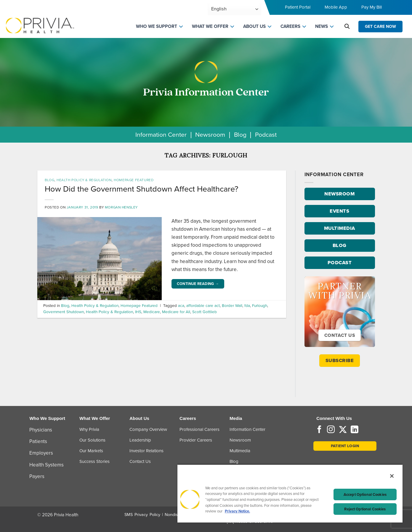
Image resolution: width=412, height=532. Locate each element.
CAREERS (290, 26)
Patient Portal (298, 7)
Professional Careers (199, 429)
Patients (38, 441)
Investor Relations (146, 451)
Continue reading (198, 284)
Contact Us (140, 461)
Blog (240, 134)
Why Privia (89, 429)
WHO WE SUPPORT (157, 26)
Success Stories (94, 461)
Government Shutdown (64, 312)
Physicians (41, 430)
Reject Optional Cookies (365, 509)
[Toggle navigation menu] (399, 9)
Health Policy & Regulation (84, 180)
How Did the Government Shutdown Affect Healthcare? (142, 189)
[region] (290, 493)
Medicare (152, 312)
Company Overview (148, 429)
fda (247, 305)
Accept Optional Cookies (365, 494)
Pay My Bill (372, 7)
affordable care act (203, 305)
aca (181, 305)
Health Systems (47, 465)
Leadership (140, 440)
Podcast (266, 134)
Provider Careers (196, 440)
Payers (37, 476)
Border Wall (232, 305)
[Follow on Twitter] (343, 430)
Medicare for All (176, 312)
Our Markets (91, 451)
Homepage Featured (134, 180)
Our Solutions (92, 440)
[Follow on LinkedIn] (355, 430)
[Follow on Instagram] (331, 430)
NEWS (322, 26)
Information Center (161, 134)
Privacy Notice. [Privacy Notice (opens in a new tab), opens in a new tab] (237, 511)
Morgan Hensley (121, 207)
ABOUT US (254, 26)
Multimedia (240, 451)
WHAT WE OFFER (210, 26)
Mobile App (336, 7)
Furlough (260, 305)
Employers (41, 453)
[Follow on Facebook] (319, 430)
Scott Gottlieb (205, 312)
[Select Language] (234, 9)
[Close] (392, 476)
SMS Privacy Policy (142, 515)
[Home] (40, 25)
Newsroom (210, 134)
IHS (138, 312)
